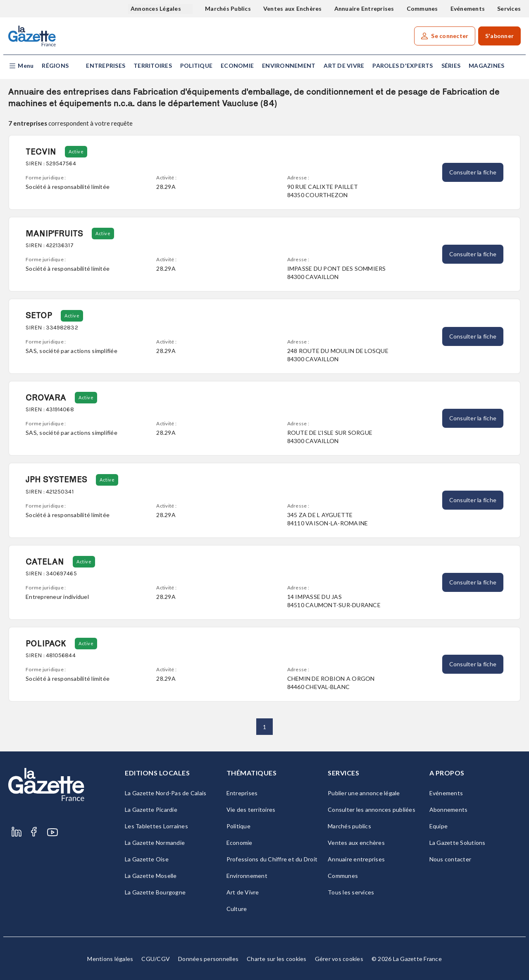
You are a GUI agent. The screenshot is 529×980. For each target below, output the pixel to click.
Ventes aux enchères (356, 843)
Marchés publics (349, 826)
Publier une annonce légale (364, 793)
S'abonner (499, 36)
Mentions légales (110, 959)
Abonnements (449, 810)
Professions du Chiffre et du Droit (272, 859)
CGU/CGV (156, 959)
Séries (451, 66)
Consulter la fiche (473, 172)
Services (509, 8)
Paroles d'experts (403, 66)
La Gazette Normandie (155, 843)
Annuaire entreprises (356, 859)
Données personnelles (208, 959)
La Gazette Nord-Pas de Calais (166, 793)
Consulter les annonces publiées (372, 810)
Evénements (468, 8)
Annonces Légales (156, 8)
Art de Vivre (344, 66)
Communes (422, 8)
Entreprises (106, 66)
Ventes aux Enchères (293, 8)
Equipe (439, 826)
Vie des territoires (251, 810)
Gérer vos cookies (339, 959)
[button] (21, 66)
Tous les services (351, 892)
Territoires (153, 66)
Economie (237, 66)
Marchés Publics (228, 8)
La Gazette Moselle (151, 876)
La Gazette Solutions (458, 843)
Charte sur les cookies (277, 959)
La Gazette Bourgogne (155, 892)
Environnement (289, 66)
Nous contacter (450, 859)
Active (76, 151)
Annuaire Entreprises (364, 8)
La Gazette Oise (147, 859)
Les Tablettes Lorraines (156, 826)
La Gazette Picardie (151, 810)
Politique (196, 66)
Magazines (486, 66)
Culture (237, 909)
